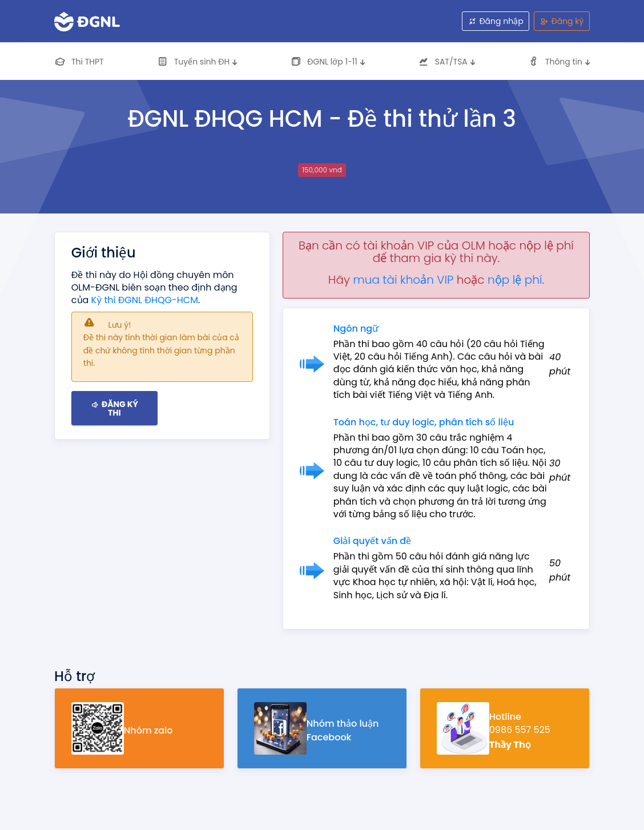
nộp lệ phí (515, 280)
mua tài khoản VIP (403, 280)
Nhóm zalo (148, 730)
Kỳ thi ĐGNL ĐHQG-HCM (145, 300)
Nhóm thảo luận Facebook (343, 730)
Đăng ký (562, 21)
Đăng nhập (496, 21)
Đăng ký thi (114, 408)
